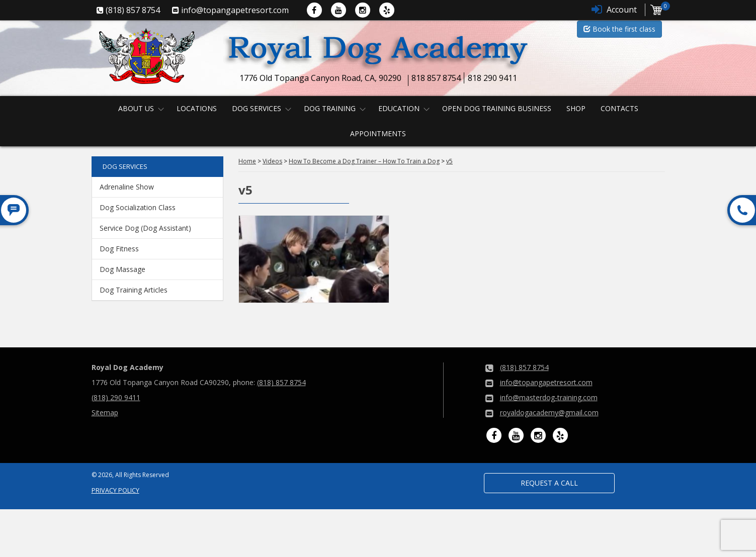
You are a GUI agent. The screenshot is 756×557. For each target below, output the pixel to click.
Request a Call (549, 483)
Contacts (619, 108)
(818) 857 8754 (281, 382)
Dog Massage (122, 269)
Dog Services (257, 108)
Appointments (378, 133)
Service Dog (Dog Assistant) (145, 228)
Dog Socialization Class (138, 207)
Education (399, 108)
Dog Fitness (119, 249)
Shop (576, 108)
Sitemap (105, 412)
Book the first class (619, 29)
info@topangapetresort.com (546, 382)
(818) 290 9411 (116, 397)
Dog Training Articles (134, 290)
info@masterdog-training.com (549, 397)
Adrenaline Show (127, 187)
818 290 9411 (492, 78)
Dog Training (330, 108)
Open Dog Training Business (497, 108)
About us (136, 108)
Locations (197, 108)
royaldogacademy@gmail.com (549, 412)
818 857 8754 (436, 78)
